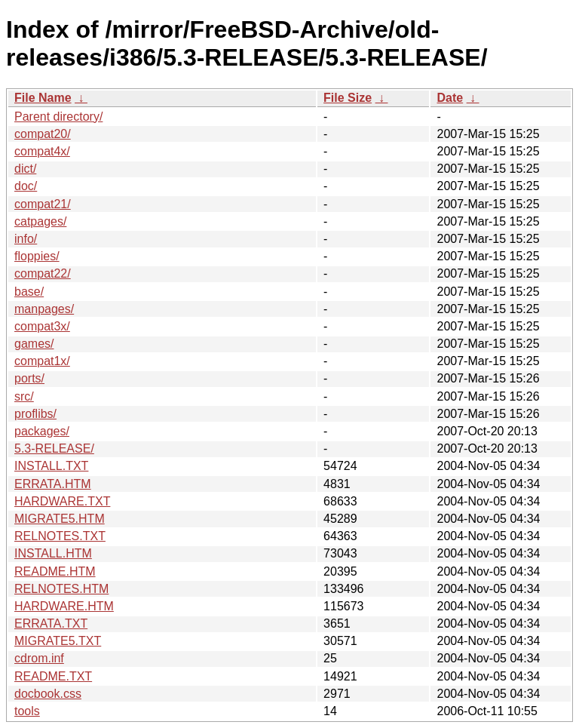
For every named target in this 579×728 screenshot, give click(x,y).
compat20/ (43, 134)
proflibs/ (35, 414)
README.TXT (53, 676)
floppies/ (37, 256)
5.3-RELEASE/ (54, 448)
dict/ (25, 169)
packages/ (42, 431)
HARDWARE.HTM (64, 606)
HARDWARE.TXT (62, 501)
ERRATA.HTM (53, 484)
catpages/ (40, 221)
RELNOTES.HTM (61, 589)
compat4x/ (42, 151)
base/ (29, 292)
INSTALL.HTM (53, 553)
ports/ (29, 378)
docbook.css (48, 694)
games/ (34, 344)
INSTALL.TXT (51, 466)
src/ (24, 396)
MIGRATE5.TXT (58, 641)
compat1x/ (42, 361)
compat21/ (43, 204)
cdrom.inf (39, 658)
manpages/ (44, 309)
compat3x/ (42, 326)
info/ (26, 239)
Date (450, 98)
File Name (43, 98)
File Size (348, 98)
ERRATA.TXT (51, 624)
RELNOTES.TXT (60, 536)
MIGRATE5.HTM (60, 519)
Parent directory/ (58, 117)
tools (27, 711)
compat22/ (43, 273)
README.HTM (55, 571)
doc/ (26, 186)
